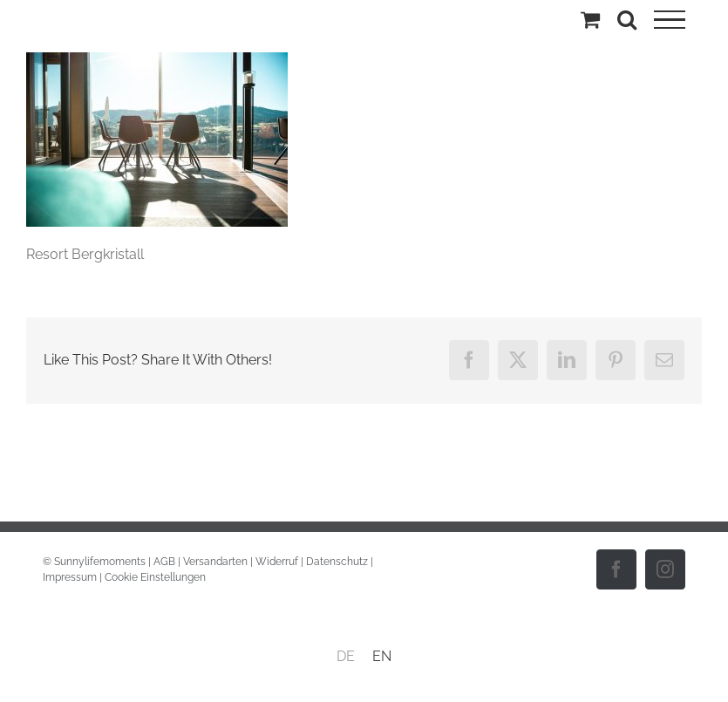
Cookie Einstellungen (155, 577)
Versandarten (215, 562)
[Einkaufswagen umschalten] (590, 19)
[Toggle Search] (627, 19)
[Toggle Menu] (670, 20)
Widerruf (277, 562)
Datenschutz (337, 562)
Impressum (70, 577)
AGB (164, 562)
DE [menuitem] (346, 656)
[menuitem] (346, 657)
